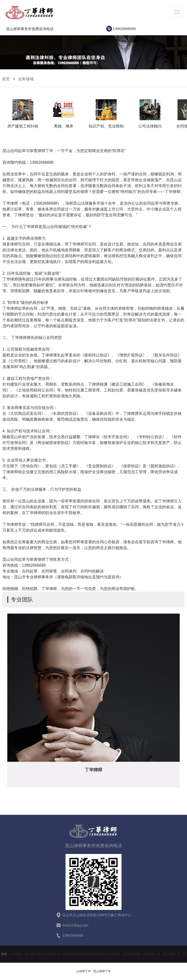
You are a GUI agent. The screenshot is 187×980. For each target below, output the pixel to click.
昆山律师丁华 (152, 954)
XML (26, 954)
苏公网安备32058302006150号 (83, 954)
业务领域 (26, 79)
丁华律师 (16, 954)
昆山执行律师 (112, 954)
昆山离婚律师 (132, 954)
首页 (6, 79)
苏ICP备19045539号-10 (46, 954)
